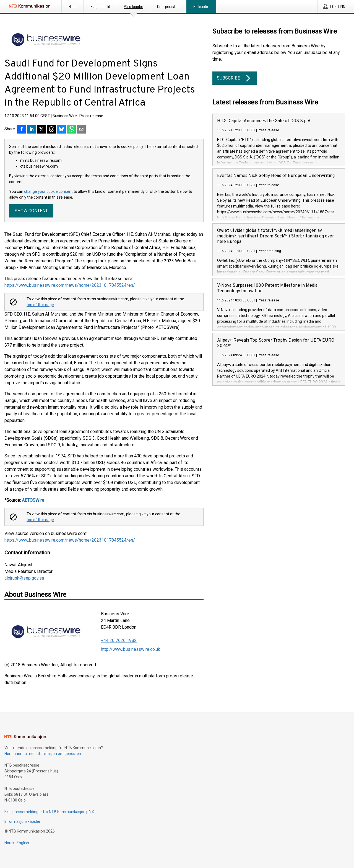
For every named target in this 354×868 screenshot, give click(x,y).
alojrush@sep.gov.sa (24, 578)
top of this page (40, 305)
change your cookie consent (48, 191)
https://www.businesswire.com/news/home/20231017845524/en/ (70, 285)
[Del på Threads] (51, 130)
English (23, 843)
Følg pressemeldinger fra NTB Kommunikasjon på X (49, 812)
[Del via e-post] (81, 130)
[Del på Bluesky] (61, 130)
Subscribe (235, 78)
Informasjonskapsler (22, 821)
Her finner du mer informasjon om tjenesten (43, 754)
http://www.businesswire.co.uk (131, 649)
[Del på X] (41, 130)
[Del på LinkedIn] (32, 130)
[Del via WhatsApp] (71, 130)
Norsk (9, 843)
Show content (31, 211)
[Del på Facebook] (22, 130)
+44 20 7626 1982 (119, 640)
